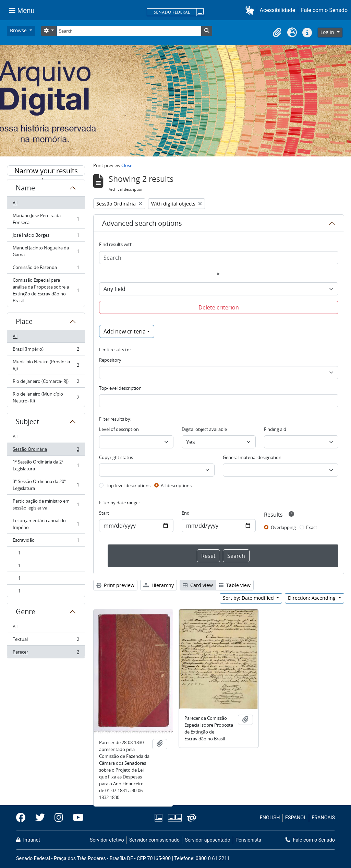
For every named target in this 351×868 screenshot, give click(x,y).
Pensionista (248, 840)
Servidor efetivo (107, 840)
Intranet (28, 840)
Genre (26, 612)
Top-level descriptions (128, 485)
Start (104, 513)
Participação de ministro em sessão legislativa (46, 504)
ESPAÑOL (296, 818)
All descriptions (176, 485)
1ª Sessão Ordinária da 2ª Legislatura (46, 465)
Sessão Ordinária (46, 451)
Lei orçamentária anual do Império (46, 524)
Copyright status (116, 457)
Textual (46, 641)
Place (24, 321)
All (15, 203)
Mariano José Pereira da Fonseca (46, 219)
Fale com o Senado (324, 10)
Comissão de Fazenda (46, 269)
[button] (251, 10)
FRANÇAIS (323, 818)
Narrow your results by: (46, 171)
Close (127, 165)
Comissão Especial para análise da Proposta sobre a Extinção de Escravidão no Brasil (46, 290)
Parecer (46, 653)
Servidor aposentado (207, 840)
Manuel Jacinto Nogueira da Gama (46, 251)
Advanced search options (142, 223)
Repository (110, 360)
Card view (198, 585)
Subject (27, 421)
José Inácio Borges (46, 237)
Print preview (115, 585)
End (186, 513)
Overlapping (283, 527)
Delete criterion (219, 307)
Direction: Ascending (312, 598)
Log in (328, 32)
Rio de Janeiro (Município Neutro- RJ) (46, 397)
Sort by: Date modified (249, 598)
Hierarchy (159, 585)
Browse (19, 30)
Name (25, 188)
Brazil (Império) (46, 350)
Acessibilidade (278, 10)
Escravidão (46, 542)
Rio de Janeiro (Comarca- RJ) (46, 383)
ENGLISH (270, 818)
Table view (235, 585)
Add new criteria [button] (125, 331)
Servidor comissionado (154, 840)
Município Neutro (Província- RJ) (46, 365)
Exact (312, 527)
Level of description (119, 429)
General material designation (252, 457)
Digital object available (204, 429)
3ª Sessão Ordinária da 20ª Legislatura (46, 485)
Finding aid (275, 429)
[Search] (129, 31)
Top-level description (120, 388)
